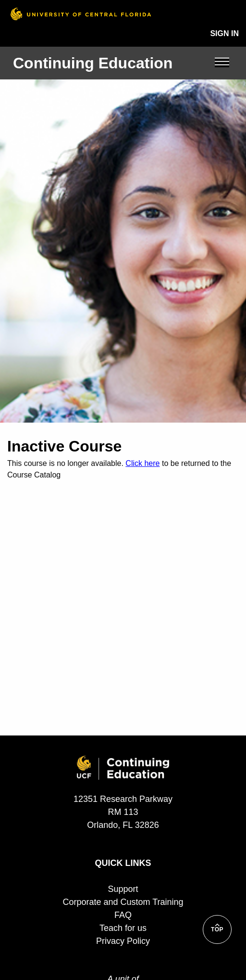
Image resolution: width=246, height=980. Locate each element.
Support (123, 889)
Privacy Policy (123, 941)
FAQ (123, 915)
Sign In (224, 33)
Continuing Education (93, 63)
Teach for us (123, 928)
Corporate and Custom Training (123, 902)
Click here (142, 463)
